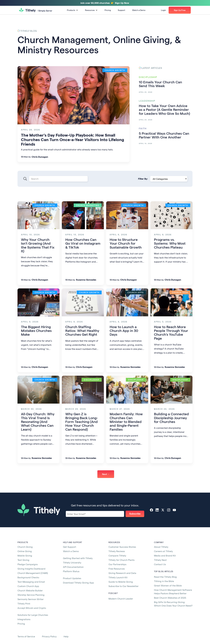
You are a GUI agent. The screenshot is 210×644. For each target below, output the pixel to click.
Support (121, 10)
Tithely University (72, 562)
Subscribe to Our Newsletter (124, 586)
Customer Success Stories (122, 547)
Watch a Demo (139, 10)
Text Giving (23, 560)
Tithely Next (160, 560)
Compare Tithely (117, 556)
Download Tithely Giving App (78, 583)
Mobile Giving (25, 556)
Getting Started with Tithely (78, 558)
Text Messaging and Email (31, 582)
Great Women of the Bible (168, 585)
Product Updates (72, 578)
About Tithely (161, 547)
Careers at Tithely (163, 551)
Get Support (70, 547)
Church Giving (25, 547)
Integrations (24, 619)
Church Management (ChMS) (33, 573)
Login (163, 10)
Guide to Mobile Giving (121, 582)
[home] (36, 10)
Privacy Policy (49, 636)
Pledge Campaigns (28, 564)
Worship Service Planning (31, 595)
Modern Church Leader (121, 599)
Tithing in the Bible (164, 581)
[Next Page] (106, 474)
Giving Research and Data (122, 573)
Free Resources (117, 569)
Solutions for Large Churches (33, 615)
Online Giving (25, 551)
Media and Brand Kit (165, 556)
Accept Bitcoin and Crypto (32, 608)
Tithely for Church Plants (121, 560)
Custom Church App (28, 586)
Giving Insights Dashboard (31, 569)
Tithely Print (24, 603)
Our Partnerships (117, 564)
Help (66, 636)
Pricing (108, 10)
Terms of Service (26, 636)
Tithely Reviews (117, 551)
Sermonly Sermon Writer (31, 599)
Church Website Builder (30, 590)
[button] (72, 10)
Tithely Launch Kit (118, 577)
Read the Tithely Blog (165, 577)
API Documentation (73, 567)
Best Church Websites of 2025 (170, 598)
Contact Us (160, 564)
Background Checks (28, 577)
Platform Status (71, 571)
